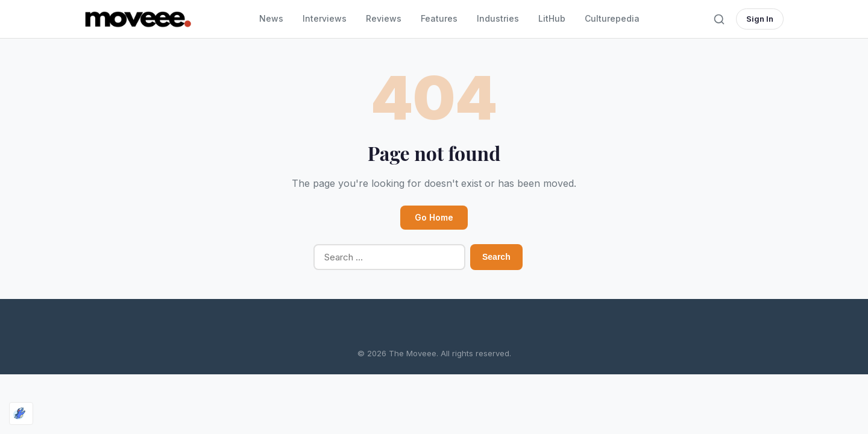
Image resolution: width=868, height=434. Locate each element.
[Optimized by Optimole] (21, 414)
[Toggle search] (719, 19)
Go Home (434, 217)
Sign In (760, 19)
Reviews (384, 18)
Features (439, 18)
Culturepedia (612, 18)
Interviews (325, 18)
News (271, 18)
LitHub (552, 18)
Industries (498, 18)
